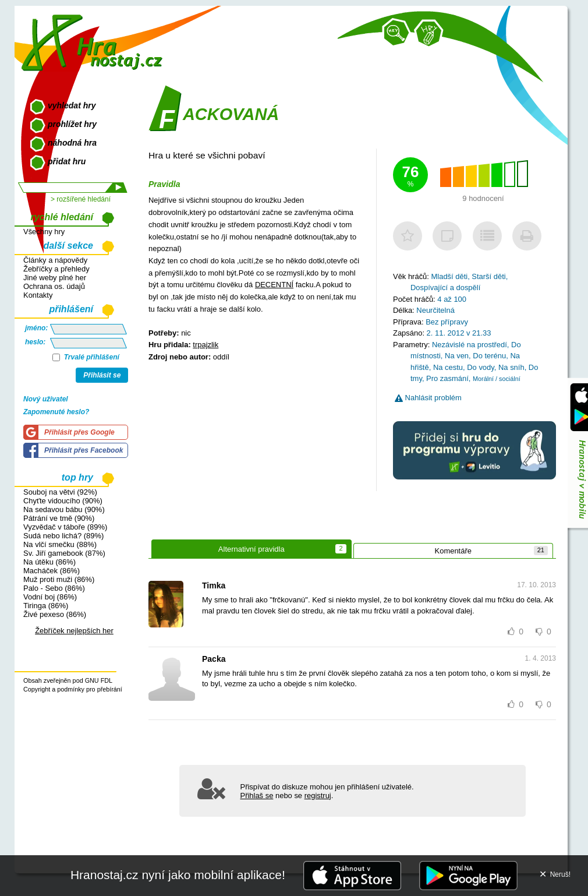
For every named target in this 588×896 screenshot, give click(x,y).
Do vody (481, 367)
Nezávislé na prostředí (470, 345)
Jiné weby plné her (55, 278)
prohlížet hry (72, 124)
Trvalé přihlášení (86, 357)
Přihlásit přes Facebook (84, 450)
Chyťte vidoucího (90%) (63, 501)
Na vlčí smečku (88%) (60, 544)
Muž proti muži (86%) (59, 579)
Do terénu (489, 356)
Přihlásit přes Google (79, 432)
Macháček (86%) (52, 571)
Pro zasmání (447, 378)
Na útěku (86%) (49, 562)
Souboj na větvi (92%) (60, 492)
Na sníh (511, 367)
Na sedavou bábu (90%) (64, 509)
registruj (318, 796)
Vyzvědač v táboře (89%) (65, 527)
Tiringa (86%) (46, 606)
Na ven (457, 356)
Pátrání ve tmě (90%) (59, 518)
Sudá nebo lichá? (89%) (63, 536)
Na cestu (448, 367)
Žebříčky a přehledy (56, 269)
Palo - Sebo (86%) (54, 588)
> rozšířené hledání (81, 199)
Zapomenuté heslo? (56, 412)
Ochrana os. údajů (54, 286)
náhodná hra (72, 143)
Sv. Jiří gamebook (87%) (64, 553)
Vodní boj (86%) (50, 597)
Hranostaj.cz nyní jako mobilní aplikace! (178, 875)
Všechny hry (44, 232)
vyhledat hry (72, 105)
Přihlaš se (257, 796)
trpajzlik (206, 345)
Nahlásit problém (428, 398)
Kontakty (38, 295)
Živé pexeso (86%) (55, 614)
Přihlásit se (102, 375)
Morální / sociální (497, 379)
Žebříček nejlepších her (74, 631)
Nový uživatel (46, 399)
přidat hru (67, 161)
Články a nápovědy (55, 260)
